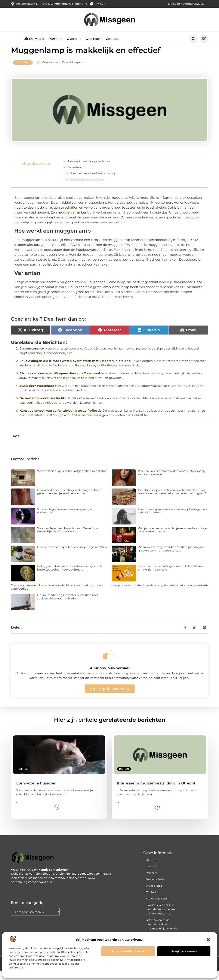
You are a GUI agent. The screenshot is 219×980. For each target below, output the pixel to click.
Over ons (74, 39)
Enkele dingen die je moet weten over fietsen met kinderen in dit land (75, 370)
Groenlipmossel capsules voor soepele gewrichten (72, 557)
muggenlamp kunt (73, 222)
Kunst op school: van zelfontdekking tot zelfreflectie (61, 420)
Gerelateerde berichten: (87, 189)
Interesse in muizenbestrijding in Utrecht (156, 793)
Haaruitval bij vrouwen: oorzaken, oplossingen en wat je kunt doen (172, 520)
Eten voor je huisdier (36, 793)
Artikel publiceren (157, 908)
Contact (112, 39)
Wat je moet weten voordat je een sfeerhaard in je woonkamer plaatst (172, 539)
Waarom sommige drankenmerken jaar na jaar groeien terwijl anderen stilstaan (171, 558)
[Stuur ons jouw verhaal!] (109, 664)
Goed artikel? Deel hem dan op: (93, 183)
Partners (55, 39)
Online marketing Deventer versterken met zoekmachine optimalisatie (68, 606)
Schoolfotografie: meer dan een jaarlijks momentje (65, 520)
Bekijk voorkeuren (184, 951)
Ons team (94, 39)
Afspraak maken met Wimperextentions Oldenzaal (60, 383)
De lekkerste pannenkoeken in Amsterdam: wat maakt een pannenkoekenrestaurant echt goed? (172, 501)
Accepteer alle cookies (128, 951)
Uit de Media (154, 895)
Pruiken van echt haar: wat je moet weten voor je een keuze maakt (172, 482)
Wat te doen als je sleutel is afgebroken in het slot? (72, 480)
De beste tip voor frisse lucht (42, 408)
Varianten (74, 177)
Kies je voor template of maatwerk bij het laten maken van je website (160, 595)
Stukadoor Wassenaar (37, 395)
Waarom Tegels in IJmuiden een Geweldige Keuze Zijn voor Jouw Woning (68, 539)
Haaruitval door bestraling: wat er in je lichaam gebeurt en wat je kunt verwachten (70, 501)
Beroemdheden (156, 889)
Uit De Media (34, 39)
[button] (208, 940)
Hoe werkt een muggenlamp (88, 171)
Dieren (23, 72)
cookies (75, 960)
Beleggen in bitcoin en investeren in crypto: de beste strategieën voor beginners (70, 577)
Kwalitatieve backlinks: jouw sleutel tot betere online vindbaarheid (160, 919)
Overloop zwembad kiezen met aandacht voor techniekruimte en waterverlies (57, 596)
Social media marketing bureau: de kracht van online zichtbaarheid (170, 577)
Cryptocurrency (32, 358)
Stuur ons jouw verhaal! (109, 678)
